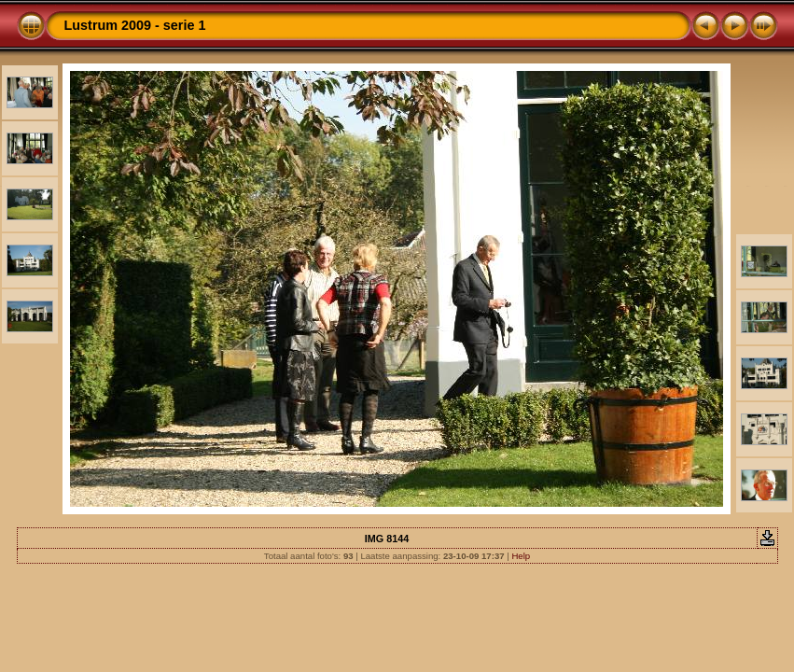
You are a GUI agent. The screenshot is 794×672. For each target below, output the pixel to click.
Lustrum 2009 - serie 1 (135, 25)
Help (521, 556)
